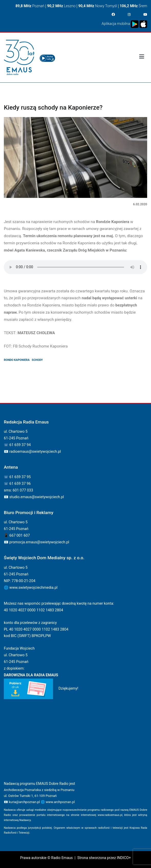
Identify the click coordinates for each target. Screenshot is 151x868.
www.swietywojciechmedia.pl (34, 588)
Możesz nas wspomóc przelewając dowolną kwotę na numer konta (58, 604)
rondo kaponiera (17, 360)
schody (37, 360)
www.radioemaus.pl (110, 815)
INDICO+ (124, 858)
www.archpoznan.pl (60, 802)
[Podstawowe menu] (142, 57)
